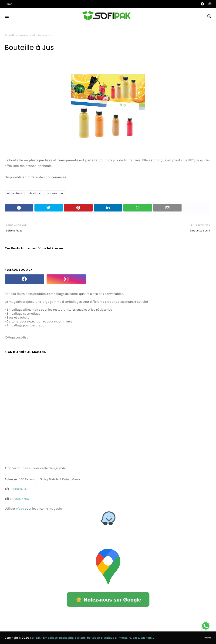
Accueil (9, 35)
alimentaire (24, 35)
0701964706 (20, 499)
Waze (20, 509)
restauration (55, 193)
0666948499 (21, 489)
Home (8, 4)
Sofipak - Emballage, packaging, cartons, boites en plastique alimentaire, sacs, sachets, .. (92, 638)
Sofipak (22, 468)
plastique (34, 193)
